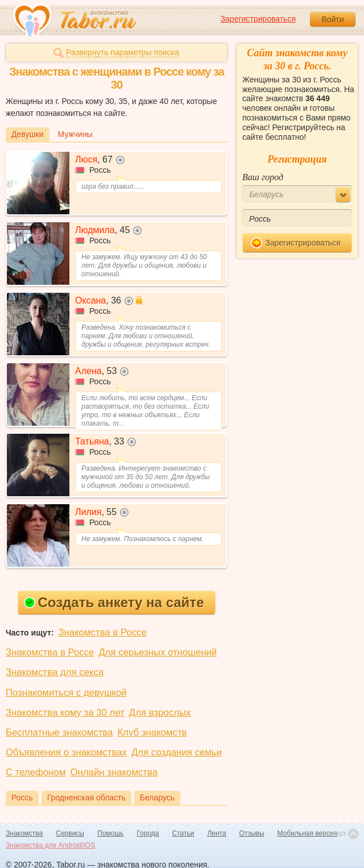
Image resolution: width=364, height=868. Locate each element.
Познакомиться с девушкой (66, 693)
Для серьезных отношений (158, 652)
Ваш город (263, 177)
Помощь (110, 833)
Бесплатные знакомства (59, 732)
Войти (332, 19)
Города (148, 833)
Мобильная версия (308, 833)
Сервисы (70, 833)
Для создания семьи (177, 752)
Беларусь (157, 798)
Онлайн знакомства (114, 772)
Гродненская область (86, 798)
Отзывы (252, 833)
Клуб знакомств (152, 732)
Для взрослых (160, 713)
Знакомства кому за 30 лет (65, 713)
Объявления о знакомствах (66, 752)
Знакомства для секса (55, 672)
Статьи (183, 833)
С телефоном (36, 772)
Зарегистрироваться (258, 19)
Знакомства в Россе (102, 632)
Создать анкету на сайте (114, 602)
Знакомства (24, 833)
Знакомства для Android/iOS (50, 845)
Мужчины (75, 134)
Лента (216, 833)
